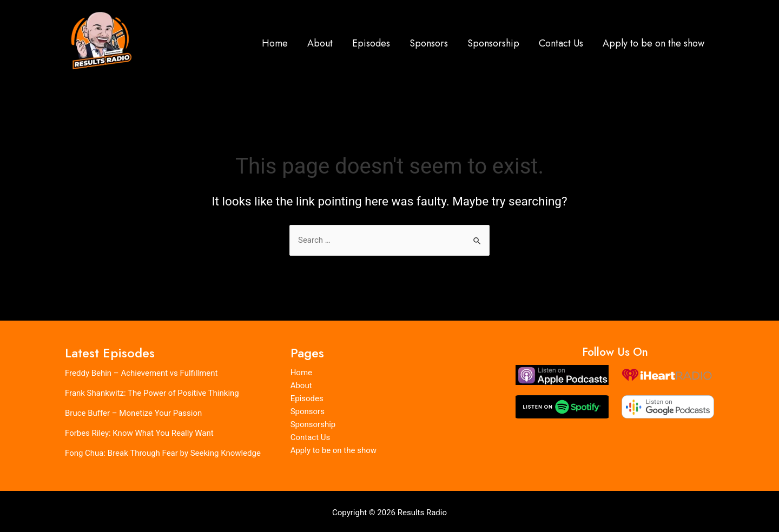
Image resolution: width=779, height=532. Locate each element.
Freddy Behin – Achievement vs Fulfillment (141, 374)
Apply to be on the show (653, 43)
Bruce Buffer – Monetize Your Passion (134, 413)
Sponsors (429, 43)
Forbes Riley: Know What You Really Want (139, 432)
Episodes (371, 43)
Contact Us (561, 43)
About (320, 43)
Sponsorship (493, 43)
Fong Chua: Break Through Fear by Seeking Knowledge (163, 451)
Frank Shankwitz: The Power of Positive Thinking (152, 393)
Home (275, 43)
